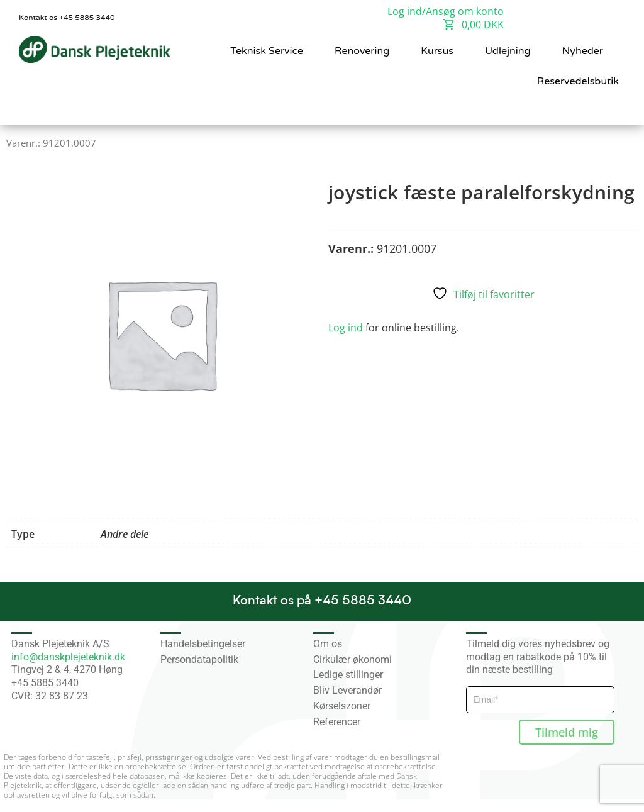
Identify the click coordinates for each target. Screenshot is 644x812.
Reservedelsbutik (578, 81)
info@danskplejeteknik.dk (68, 657)
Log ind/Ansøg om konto (446, 11)
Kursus (437, 51)
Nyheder (583, 51)
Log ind (346, 328)
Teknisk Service (267, 51)
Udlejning (508, 51)
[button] (607, 108)
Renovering (362, 51)
